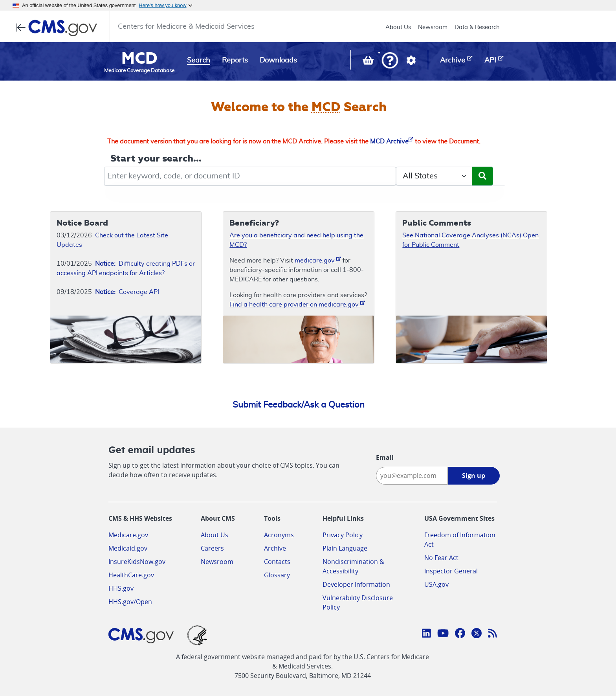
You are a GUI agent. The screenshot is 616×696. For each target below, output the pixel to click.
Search (199, 61)
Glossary (277, 575)
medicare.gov (318, 260)
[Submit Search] (482, 176)
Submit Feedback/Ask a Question (299, 405)
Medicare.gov (128, 535)
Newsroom (433, 27)
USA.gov (436, 584)
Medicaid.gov (128, 548)
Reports (235, 61)
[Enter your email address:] (412, 476)
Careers (212, 548)
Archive (275, 548)
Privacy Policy (343, 535)
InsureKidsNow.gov (137, 562)
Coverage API (127, 292)
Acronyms (279, 535)
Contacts (277, 562)
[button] (390, 61)
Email (385, 457)
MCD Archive (392, 141)
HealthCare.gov (131, 575)
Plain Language (345, 548)
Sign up (474, 476)
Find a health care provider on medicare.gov (297, 304)
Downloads (278, 61)
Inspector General (451, 571)
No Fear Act (441, 558)
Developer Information (356, 584)
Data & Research (477, 27)
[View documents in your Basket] (369, 62)
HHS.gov (121, 588)
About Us (398, 27)
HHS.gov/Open (130, 602)
